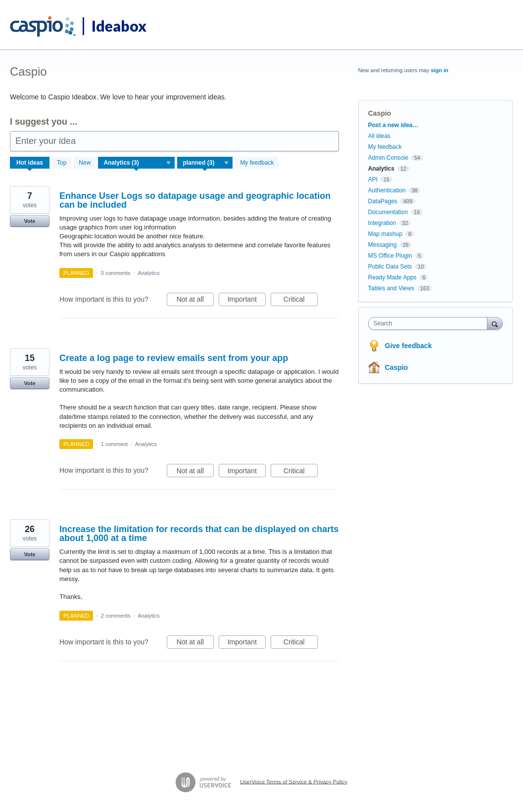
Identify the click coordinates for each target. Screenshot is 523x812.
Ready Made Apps (392, 277)
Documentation (388, 212)
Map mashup (385, 234)
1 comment (114, 444)
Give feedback (408, 346)
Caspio (397, 367)
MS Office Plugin (390, 256)
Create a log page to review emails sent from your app (174, 358)
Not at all (195, 301)
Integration (382, 223)
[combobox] (430, 323)
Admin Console (388, 158)
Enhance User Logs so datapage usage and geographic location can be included (195, 200)
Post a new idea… (393, 125)
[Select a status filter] (205, 163)
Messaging (382, 245)
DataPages (383, 201)
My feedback (257, 163)
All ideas (379, 136)
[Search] (495, 323)
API (373, 180)
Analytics (148, 273)
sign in (439, 70)
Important (247, 301)
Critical (301, 301)
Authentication (387, 190)
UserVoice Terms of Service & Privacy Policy (294, 781)
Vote (29, 221)
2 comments (116, 616)
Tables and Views (391, 288)
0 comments (116, 273)
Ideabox (119, 26)
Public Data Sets (390, 267)
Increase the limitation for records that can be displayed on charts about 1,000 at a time (199, 534)
